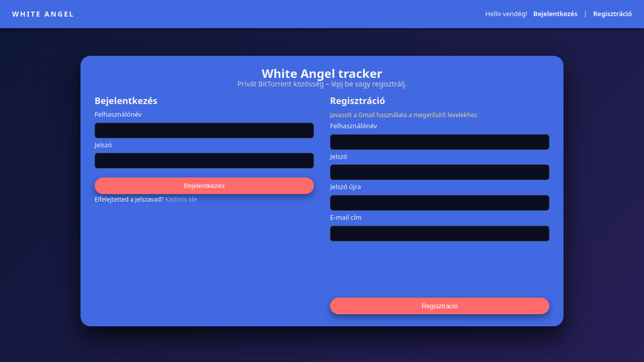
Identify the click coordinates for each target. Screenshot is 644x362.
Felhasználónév (118, 115)
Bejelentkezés (555, 14)
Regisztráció (613, 14)
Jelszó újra (346, 187)
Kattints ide (181, 199)
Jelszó (103, 145)
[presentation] (407, 269)
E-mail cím (346, 218)
